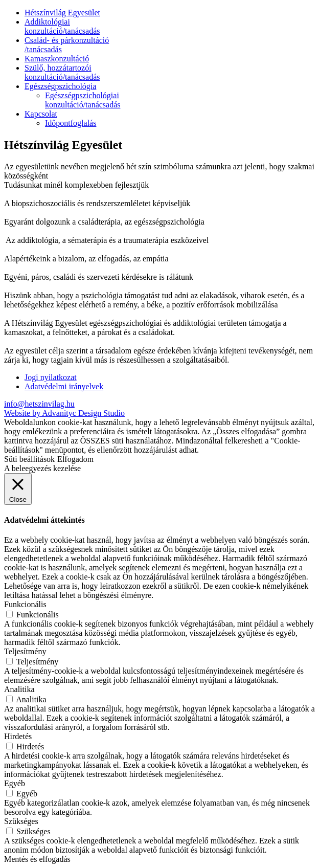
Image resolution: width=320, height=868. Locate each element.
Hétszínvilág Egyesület (62, 13)
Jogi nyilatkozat (51, 377)
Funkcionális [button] (25, 604)
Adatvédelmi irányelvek (64, 386)
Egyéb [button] (15, 783)
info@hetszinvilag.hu (39, 404)
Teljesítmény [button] (25, 651)
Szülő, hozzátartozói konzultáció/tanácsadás (62, 72)
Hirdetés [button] (18, 736)
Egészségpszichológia (60, 86)
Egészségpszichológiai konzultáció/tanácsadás (83, 100)
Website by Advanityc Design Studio (64, 413)
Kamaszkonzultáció (57, 59)
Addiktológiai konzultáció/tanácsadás (62, 26)
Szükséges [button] (21, 821)
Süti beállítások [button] (29, 459)
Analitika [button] (19, 689)
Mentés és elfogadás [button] (37, 859)
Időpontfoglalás (71, 123)
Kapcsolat (41, 114)
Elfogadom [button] (75, 459)
